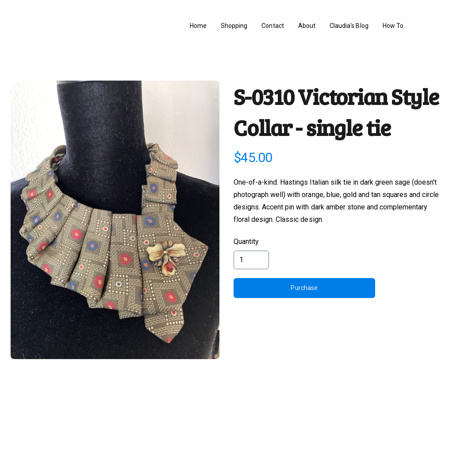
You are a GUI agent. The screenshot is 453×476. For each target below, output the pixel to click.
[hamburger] (32, 26)
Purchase (304, 288)
